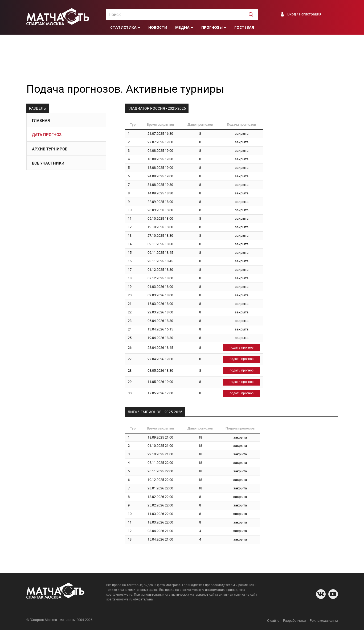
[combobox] (182, 14)
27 (130, 359)
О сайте (273, 621)
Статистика (123, 27)
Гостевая (244, 27)
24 (130, 329)
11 (130, 218)
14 (130, 244)
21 (130, 304)
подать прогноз (242, 347)
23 (130, 321)
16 (130, 261)
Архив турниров (50, 149)
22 (130, 312)
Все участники (48, 163)
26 (130, 348)
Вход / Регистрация (304, 14)
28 (130, 371)
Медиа (182, 27)
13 (130, 236)
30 (130, 393)
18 (130, 278)
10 (130, 210)
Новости (158, 27)
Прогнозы (212, 27)
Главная (41, 121)
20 (130, 295)
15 (130, 253)
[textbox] (182, 15)
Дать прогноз (47, 135)
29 (130, 382)
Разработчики (295, 621)
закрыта (242, 134)
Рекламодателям (324, 621)
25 (130, 338)
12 (130, 227)
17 (130, 270)
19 (130, 287)
